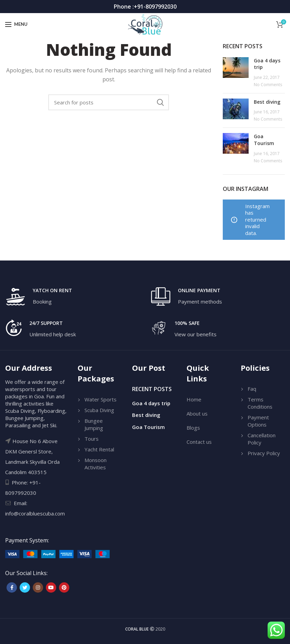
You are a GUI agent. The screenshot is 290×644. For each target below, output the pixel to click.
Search (160, 102)
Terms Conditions (260, 403)
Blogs (193, 428)
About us (197, 413)
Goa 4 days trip (151, 403)
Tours (92, 439)
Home (194, 399)
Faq (252, 389)
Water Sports (101, 399)
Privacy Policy (264, 453)
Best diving (267, 102)
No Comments (268, 85)
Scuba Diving (99, 410)
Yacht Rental (99, 449)
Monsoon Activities (96, 464)
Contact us (199, 442)
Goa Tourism (264, 140)
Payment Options (258, 421)
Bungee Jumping (94, 424)
